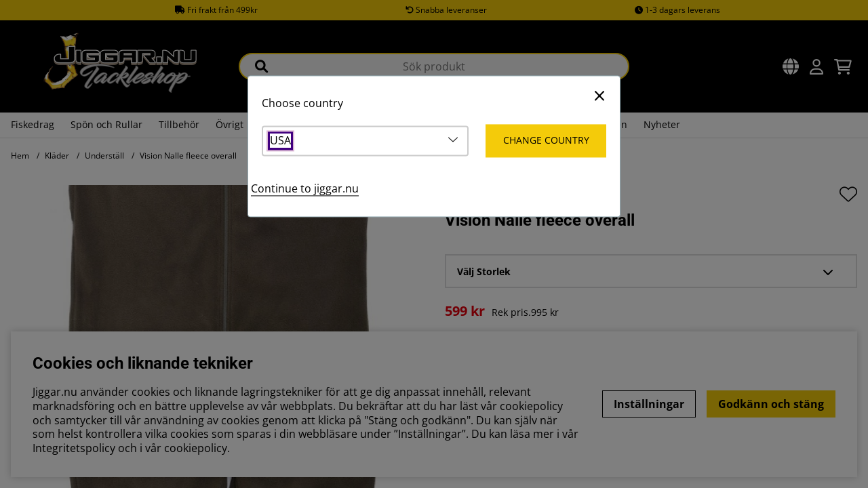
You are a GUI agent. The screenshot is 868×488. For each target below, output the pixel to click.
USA (280, 141)
